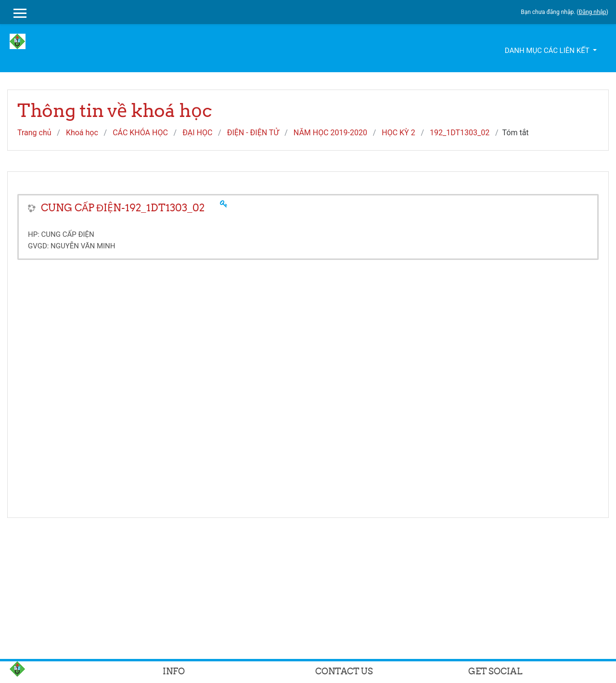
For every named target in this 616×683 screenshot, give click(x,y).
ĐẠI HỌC (197, 133)
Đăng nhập (592, 12)
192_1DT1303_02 (460, 133)
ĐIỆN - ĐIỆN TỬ (253, 133)
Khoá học (82, 133)
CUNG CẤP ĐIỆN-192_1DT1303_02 (123, 208)
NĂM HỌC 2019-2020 (330, 133)
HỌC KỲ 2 (398, 133)
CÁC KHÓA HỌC (140, 133)
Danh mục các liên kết (548, 51)
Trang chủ (34, 133)
